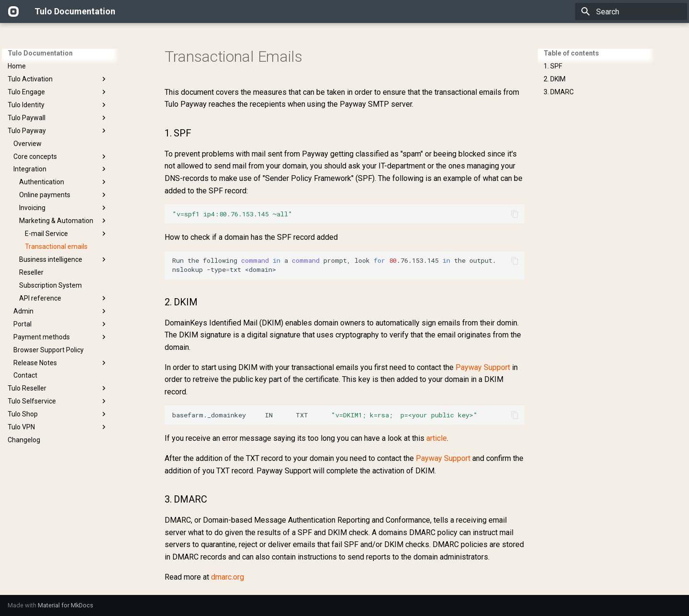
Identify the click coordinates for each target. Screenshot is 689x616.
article (437, 438)
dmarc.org (228, 577)
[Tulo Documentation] (13, 11)
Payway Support (483, 367)
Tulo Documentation (40, 53)
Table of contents (571, 53)
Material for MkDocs (66, 605)
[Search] (631, 11)
